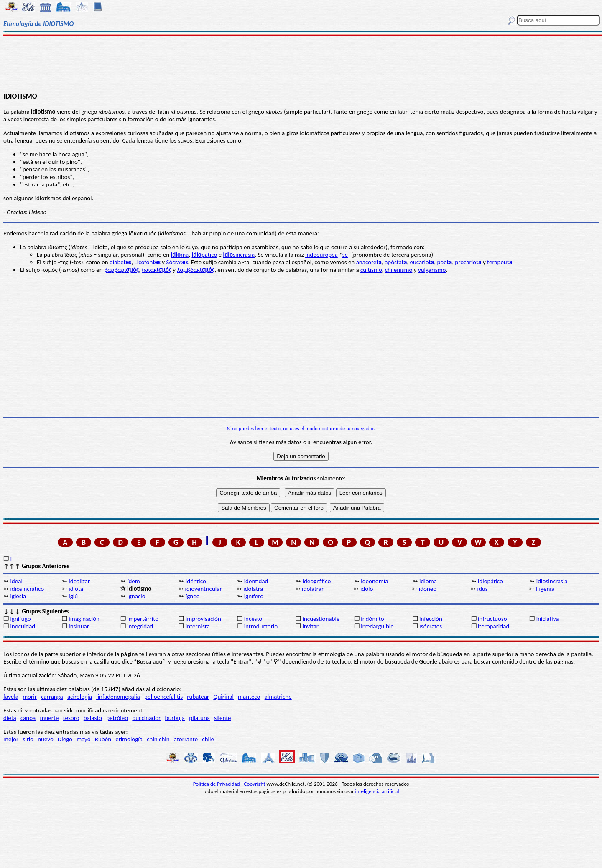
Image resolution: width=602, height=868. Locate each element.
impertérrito (143, 619)
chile (208, 739)
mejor (11, 739)
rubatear (198, 697)
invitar (310, 626)
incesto (253, 619)
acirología (80, 697)
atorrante (186, 739)
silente (222, 718)
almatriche (278, 697)
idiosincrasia (552, 581)
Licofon (147, 262)
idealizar (79, 581)
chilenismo (399, 270)
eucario (422, 262)
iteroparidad (494, 626)
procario (468, 262)
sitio (28, 739)
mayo (83, 739)
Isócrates (431, 626)
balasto (93, 718)
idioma (428, 581)
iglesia (18, 596)
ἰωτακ (157, 270)
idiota (76, 589)
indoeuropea (321, 255)
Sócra (177, 262)
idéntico (196, 581)
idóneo (428, 589)
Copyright (255, 784)
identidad (256, 581)
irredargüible (377, 626)
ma (180, 255)
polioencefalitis (163, 697)
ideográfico (316, 581)
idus (483, 589)
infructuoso (492, 619)
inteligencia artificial (378, 791)
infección (431, 619)
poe (444, 262)
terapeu (500, 262)
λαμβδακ (196, 270)
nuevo (46, 739)
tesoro (71, 718)
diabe (120, 262)
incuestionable (321, 619)
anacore (369, 262)
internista (198, 626)
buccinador (146, 718)
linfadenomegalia (118, 697)
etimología (129, 739)
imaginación (84, 619)
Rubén (103, 739)
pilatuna (199, 718)
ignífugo (20, 619)
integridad (140, 626)
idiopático (490, 581)
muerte (50, 718)
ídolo (367, 589)
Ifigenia (545, 589)
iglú (73, 596)
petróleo (117, 718)
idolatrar (313, 589)
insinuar (79, 626)
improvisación (203, 619)
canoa (28, 718)
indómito (372, 619)
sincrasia (239, 255)
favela (11, 697)
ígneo (193, 596)
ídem (134, 581)
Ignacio (136, 596)
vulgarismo (432, 270)
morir (30, 697)
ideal (16, 581)
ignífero (254, 596)
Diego (65, 739)
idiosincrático (27, 589)
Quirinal (223, 697)
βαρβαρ (121, 270)
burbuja (175, 718)
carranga (52, 697)
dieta (10, 718)
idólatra (253, 589)
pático (204, 255)
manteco (249, 697)
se (345, 255)
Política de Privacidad (217, 784)
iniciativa (548, 619)
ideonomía (374, 581)
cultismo (371, 270)
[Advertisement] (301, 64)
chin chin (158, 739)
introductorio (261, 626)
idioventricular (203, 589)
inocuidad (23, 626)
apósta (396, 262)
